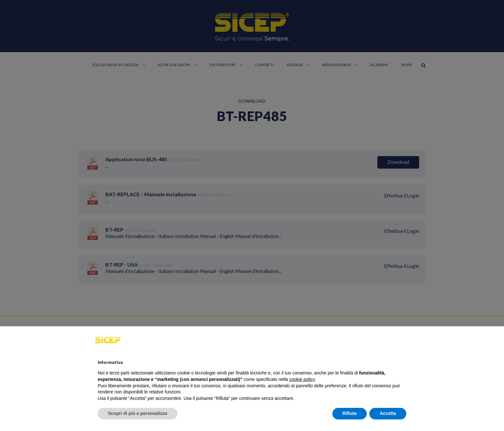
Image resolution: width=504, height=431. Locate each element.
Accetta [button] (388, 413)
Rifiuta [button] (350, 413)
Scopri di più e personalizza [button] (138, 413)
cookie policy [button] (302, 379)
